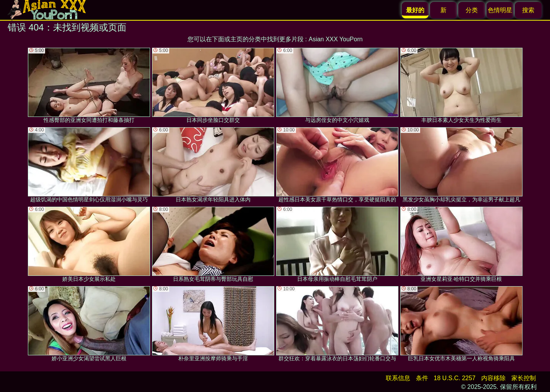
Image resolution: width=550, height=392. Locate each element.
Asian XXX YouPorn (336, 39)
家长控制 (524, 378)
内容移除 (493, 378)
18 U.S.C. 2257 (455, 378)
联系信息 (398, 378)
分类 (472, 10)
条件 (422, 378)
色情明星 (500, 10)
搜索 (528, 10)
